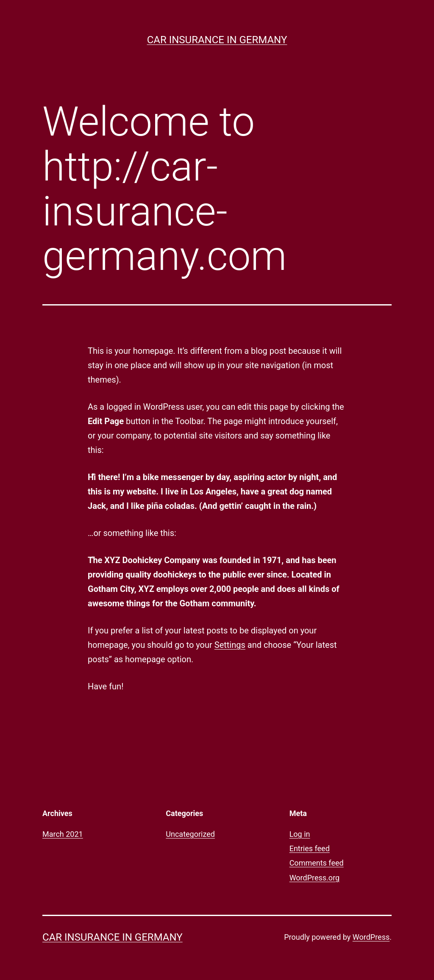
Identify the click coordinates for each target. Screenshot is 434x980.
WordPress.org (315, 878)
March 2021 (63, 834)
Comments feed (317, 863)
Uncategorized (190, 834)
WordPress (371, 937)
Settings (230, 645)
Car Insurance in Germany (217, 40)
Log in (300, 834)
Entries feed (310, 848)
